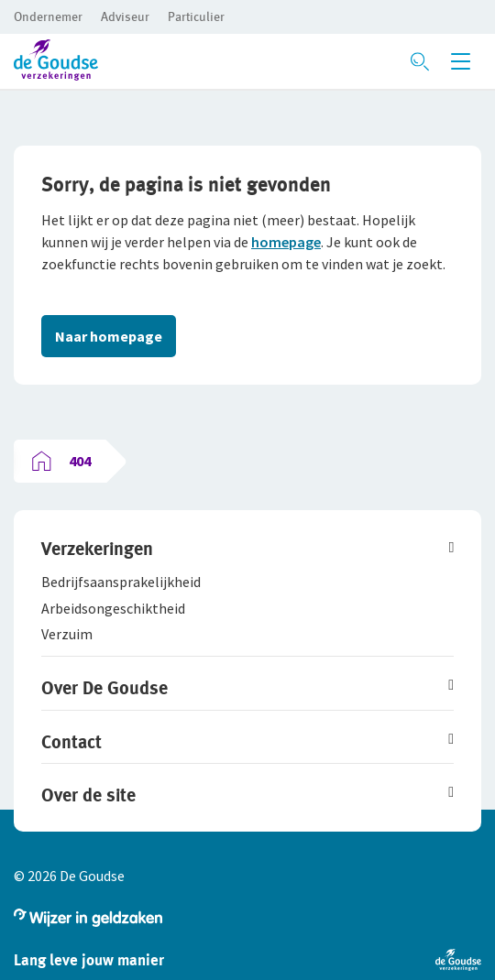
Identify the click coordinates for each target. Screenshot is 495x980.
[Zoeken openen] (420, 61)
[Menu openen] (461, 61)
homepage (286, 242)
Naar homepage (109, 336)
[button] (48, 16)
